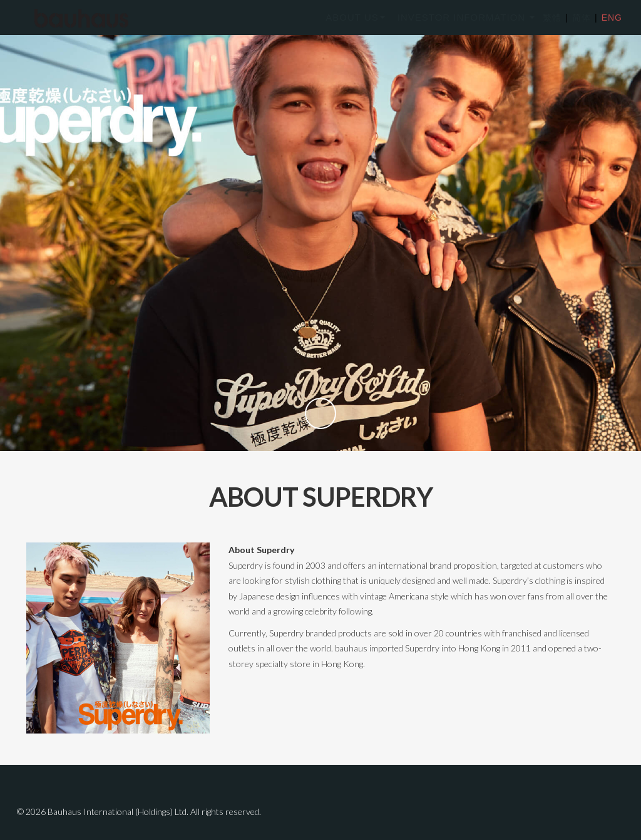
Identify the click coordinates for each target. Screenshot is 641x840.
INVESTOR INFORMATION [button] (466, 17)
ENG (608, 18)
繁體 (552, 18)
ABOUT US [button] (355, 17)
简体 (578, 18)
